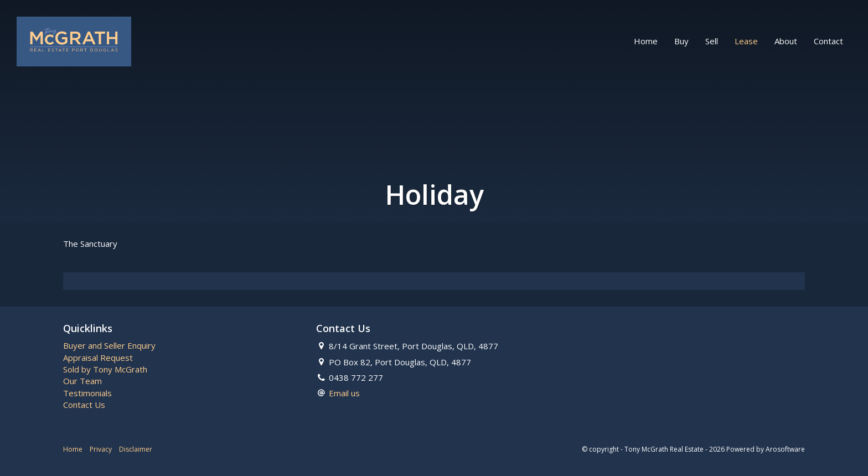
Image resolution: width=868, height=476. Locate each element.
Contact (828, 41)
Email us (344, 393)
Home (646, 41)
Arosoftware (785, 449)
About (786, 41)
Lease (746, 41)
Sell (712, 41)
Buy (681, 41)
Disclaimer (136, 449)
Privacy (101, 449)
